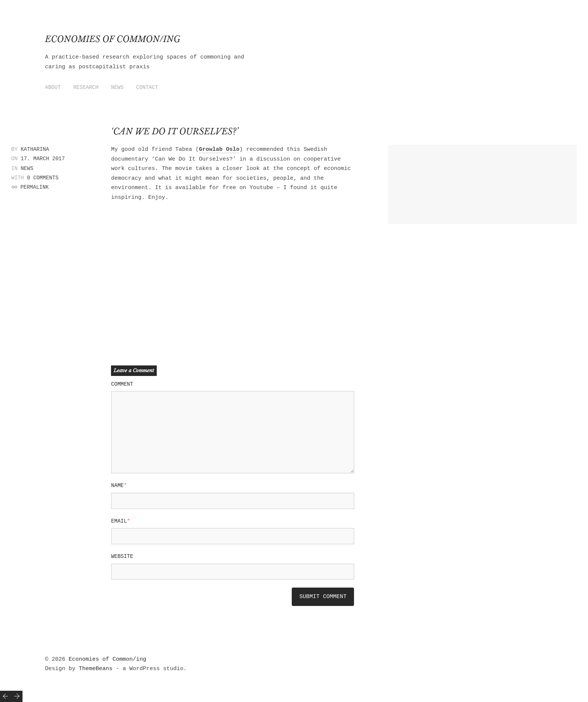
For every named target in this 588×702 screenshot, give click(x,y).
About (53, 87)
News (117, 87)
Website (122, 556)
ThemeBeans (96, 669)
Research (86, 87)
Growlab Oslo (219, 150)
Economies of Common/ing (113, 39)
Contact (147, 87)
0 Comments (43, 178)
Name (119, 486)
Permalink (34, 187)
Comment (122, 384)
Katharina (35, 149)
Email (120, 521)
